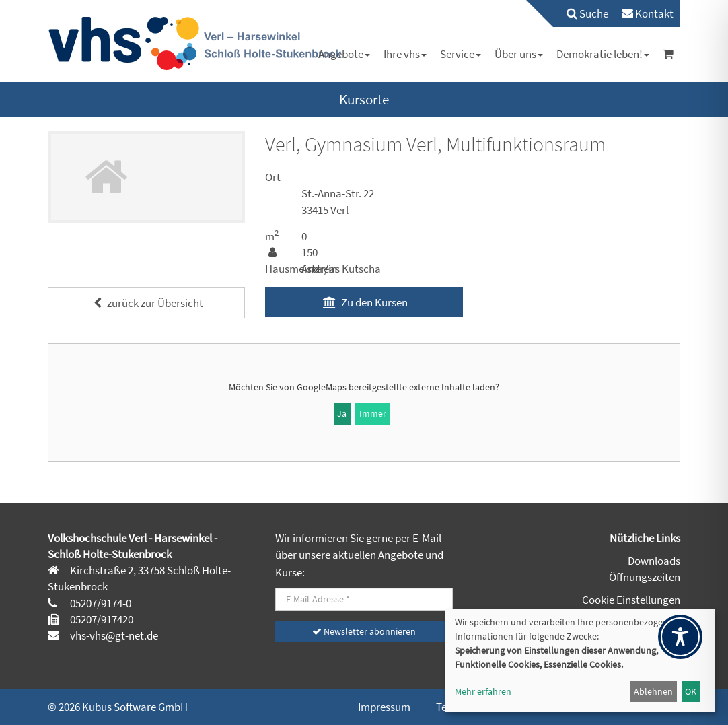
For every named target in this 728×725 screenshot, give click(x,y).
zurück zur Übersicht (147, 303)
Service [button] (461, 54)
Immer (373, 413)
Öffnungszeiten (645, 577)
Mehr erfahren (483, 691)
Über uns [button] (519, 54)
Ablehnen (653, 691)
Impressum (384, 707)
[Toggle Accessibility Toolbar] (680, 637)
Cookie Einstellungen (631, 600)
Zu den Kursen (364, 302)
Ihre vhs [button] (405, 54)
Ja (342, 413)
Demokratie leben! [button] (603, 54)
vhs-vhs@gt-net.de (113, 635)
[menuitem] (581, 13)
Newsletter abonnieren (364, 631)
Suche (587, 13)
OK (691, 691)
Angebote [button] (344, 54)
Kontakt (648, 13)
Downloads (654, 561)
